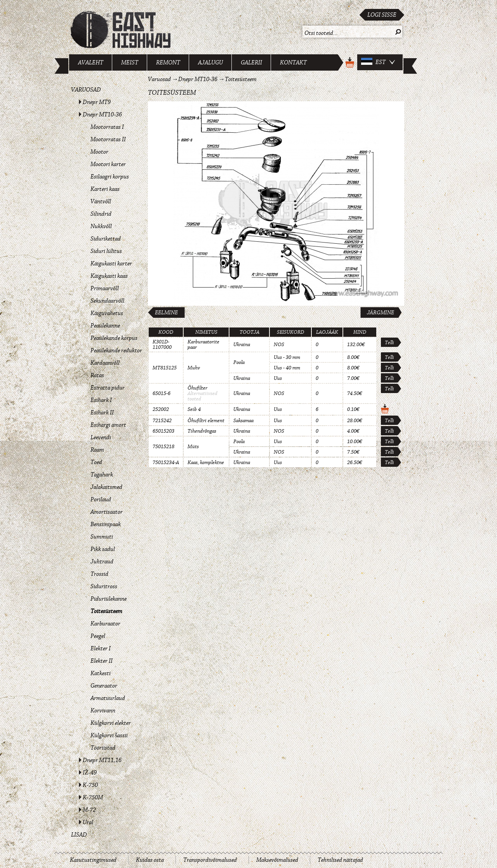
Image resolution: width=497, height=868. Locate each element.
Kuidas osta (150, 860)
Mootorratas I (107, 127)
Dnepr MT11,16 (102, 760)
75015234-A (166, 463)
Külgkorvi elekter (111, 723)
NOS (279, 345)
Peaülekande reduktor (116, 350)
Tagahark (102, 475)
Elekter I (101, 648)
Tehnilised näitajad (340, 860)
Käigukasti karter (111, 263)
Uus (278, 378)
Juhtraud (102, 561)
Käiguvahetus (107, 313)
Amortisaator (107, 512)
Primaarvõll (105, 288)
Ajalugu (210, 62)
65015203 (163, 431)
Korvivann (103, 710)
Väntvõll (101, 201)
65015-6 (162, 393)
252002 (161, 409)
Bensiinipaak (106, 524)
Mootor (99, 152)
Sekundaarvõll (107, 301)
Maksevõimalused (277, 860)
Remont (168, 62)
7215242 (162, 421)
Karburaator (105, 624)
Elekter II (102, 661)
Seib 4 (194, 409)
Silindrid (101, 214)
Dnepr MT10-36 (102, 114)
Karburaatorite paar (203, 345)
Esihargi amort (108, 425)
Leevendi (101, 437)
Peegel (98, 636)
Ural (88, 822)
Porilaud (101, 499)
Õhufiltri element (206, 421)
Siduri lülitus (106, 251)
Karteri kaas (105, 189)
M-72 (89, 810)
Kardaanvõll (105, 363)
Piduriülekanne (109, 599)
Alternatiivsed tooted (202, 396)
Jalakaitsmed (106, 487)
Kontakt (293, 62)
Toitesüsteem (106, 611)
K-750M (93, 797)
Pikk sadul (103, 549)
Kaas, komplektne (206, 463)
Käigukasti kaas (109, 276)
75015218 (163, 447)
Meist (130, 62)
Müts (193, 447)
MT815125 (165, 368)
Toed (96, 462)
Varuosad (86, 90)
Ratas (97, 375)
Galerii (251, 62)
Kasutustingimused (93, 860)
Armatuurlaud (108, 698)
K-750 (90, 785)
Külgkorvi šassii (109, 735)
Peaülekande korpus (114, 338)
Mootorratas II (108, 139)
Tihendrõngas (202, 431)
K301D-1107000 (162, 345)
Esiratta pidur (108, 388)
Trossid (99, 574)
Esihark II (102, 412)
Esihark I (101, 400)
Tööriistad (103, 748)
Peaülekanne (105, 326)
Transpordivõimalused (210, 860)
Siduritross (104, 586)
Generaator (104, 686)
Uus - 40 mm (287, 368)
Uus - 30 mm (287, 357)
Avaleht (91, 62)
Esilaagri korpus (110, 177)
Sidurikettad (106, 239)
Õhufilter (197, 388)
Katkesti (101, 673)
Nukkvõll (101, 226)
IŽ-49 (90, 773)
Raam (97, 450)
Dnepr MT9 (97, 102)
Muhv (194, 368)
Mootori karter (108, 164)
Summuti (102, 537)
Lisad (79, 835)
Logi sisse (382, 15)
